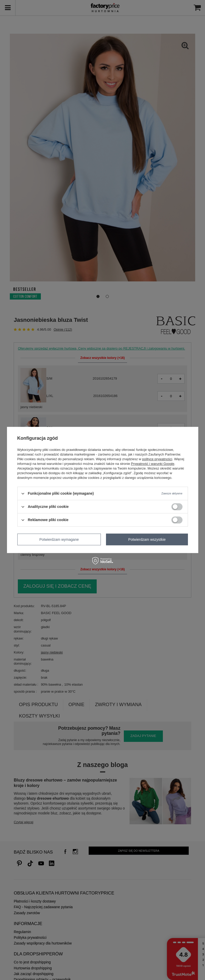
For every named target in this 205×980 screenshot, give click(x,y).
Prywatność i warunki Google (153, 464)
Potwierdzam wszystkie (147, 539)
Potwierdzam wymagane (59, 539)
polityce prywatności (157, 459)
